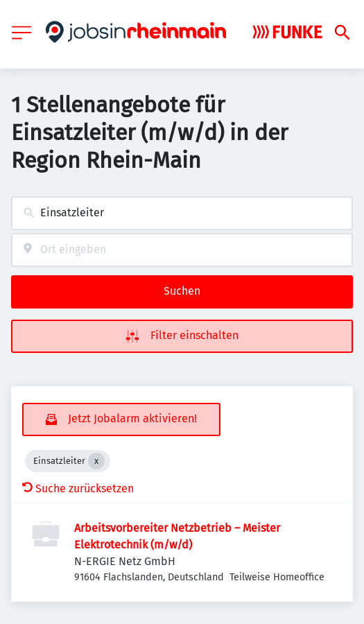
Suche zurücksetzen (78, 488)
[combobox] (182, 213)
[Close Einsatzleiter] (96, 461)
